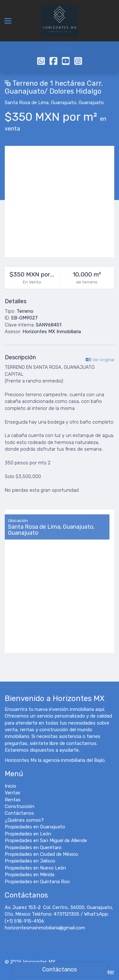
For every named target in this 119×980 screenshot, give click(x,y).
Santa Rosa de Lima (27, 103)
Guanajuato (64, 103)
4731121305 (60, 50)
